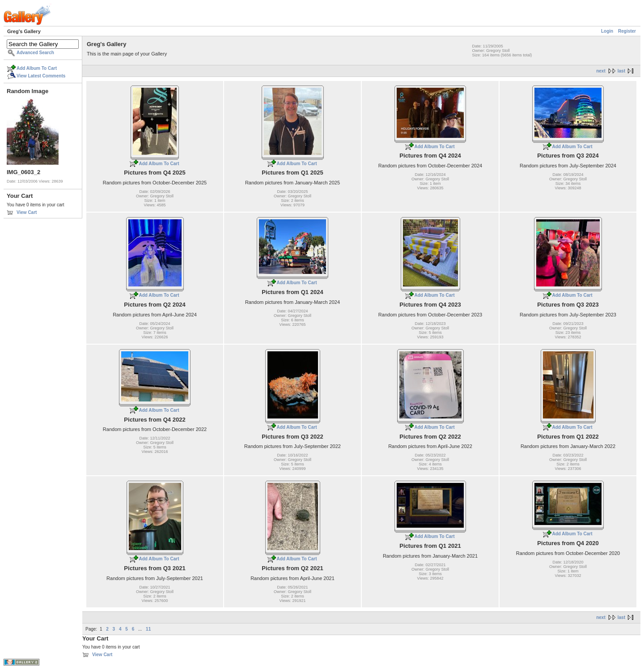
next (601, 71)
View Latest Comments (41, 76)
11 (148, 629)
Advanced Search (35, 53)
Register (627, 31)
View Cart (27, 212)
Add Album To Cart (37, 68)
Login (607, 31)
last (621, 71)
